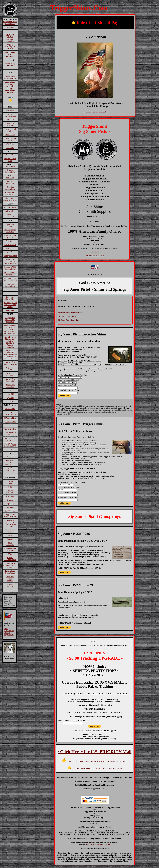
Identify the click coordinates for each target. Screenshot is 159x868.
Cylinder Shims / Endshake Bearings (10, 199)
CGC (10, 487)
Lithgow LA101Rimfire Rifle (10, 268)
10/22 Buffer (10, 111)
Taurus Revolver (10, 429)
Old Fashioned (10, 78)
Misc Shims (10, 496)
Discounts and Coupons (10, 531)
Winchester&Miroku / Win (10, 463)
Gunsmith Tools (10, 245)
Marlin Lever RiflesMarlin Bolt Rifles (10, 279)
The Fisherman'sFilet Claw (10, 231)
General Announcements (10, 559)
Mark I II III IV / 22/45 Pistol (10, 274)
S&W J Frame (10, 409)
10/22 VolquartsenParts (10, 139)
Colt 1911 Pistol (10, 208)
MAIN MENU (10, 23)
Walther (10, 457)
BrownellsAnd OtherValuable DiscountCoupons (10, 523)
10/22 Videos (10, 135)
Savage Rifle (10, 394)
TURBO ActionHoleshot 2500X (10, 445)
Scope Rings (10, 504)
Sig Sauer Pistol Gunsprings (69, 320)
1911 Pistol (10, 144)
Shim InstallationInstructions (10, 549)
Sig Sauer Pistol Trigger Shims (70, 316)
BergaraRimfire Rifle (10, 171)
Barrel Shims (10, 166)
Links (10, 535)
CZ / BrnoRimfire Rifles (10, 216)
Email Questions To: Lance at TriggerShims (9, 632)
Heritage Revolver (10, 256)
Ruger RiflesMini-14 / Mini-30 (10, 363)
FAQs (10, 554)
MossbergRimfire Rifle (10, 285)
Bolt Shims (10, 178)
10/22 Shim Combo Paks (10, 130)
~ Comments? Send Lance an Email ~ (95, 112)
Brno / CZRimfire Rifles (10, 182)
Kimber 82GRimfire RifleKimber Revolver (10, 261)
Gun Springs (10, 248)
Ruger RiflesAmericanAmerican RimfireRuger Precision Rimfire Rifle (10, 355)
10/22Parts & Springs (10, 115)
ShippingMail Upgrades (10, 47)
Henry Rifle (10, 252)
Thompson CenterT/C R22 (10, 439)
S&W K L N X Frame (10, 413)
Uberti (10, 450)
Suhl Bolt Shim (10, 422)
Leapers (10, 500)
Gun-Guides (10, 241)
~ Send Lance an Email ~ (95, 256)
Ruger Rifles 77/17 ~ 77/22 (10, 374)
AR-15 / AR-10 (10, 155)
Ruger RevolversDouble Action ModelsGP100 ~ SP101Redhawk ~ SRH (10, 329)
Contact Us (95, 252)
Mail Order (10, 87)
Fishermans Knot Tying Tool (10, 236)
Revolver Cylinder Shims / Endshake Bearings (10, 305)
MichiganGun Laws (10, 492)
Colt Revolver (10, 211)
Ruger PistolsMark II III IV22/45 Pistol (10, 320)
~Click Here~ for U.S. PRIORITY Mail (95, 752)
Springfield (10, 401)
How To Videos (10, 511)
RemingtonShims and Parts (10, 298)
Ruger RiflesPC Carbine (10, 386)
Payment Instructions (10, 38)
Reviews (10, 539)
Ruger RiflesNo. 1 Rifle (10, 380)
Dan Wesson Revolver (10, 225)
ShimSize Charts (10, 544)
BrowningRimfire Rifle (10, 188)
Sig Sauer (10, 398)
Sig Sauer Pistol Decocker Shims (70, 312)
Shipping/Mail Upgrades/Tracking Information (10, 565)
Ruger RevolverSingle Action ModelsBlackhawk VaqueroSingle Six (10, 342)
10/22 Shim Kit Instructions (10, 124)
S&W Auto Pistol (10, 418)
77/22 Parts (10, 148)
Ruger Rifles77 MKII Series (10, 369)
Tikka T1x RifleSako (10, 434)
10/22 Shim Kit (10, 120)
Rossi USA (10, 310)
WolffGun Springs (10, 469)
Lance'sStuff (10, 482)
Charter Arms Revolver (10, 194)
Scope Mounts (10, 507)
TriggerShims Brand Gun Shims (10, 516)
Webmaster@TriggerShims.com (98, 844)
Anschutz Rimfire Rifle (10, 160)
